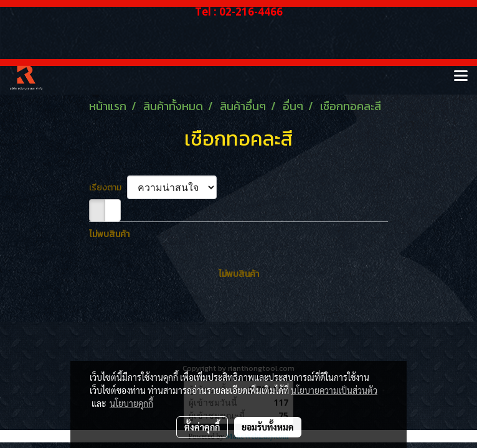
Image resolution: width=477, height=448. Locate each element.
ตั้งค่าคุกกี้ (202, 427)
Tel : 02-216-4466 (239, 12)
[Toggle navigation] (461, 77)
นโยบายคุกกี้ (131, 403)
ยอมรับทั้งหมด (268, 427)
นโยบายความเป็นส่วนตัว (334, 390)
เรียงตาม (108, 188)
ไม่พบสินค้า (109, 234)
